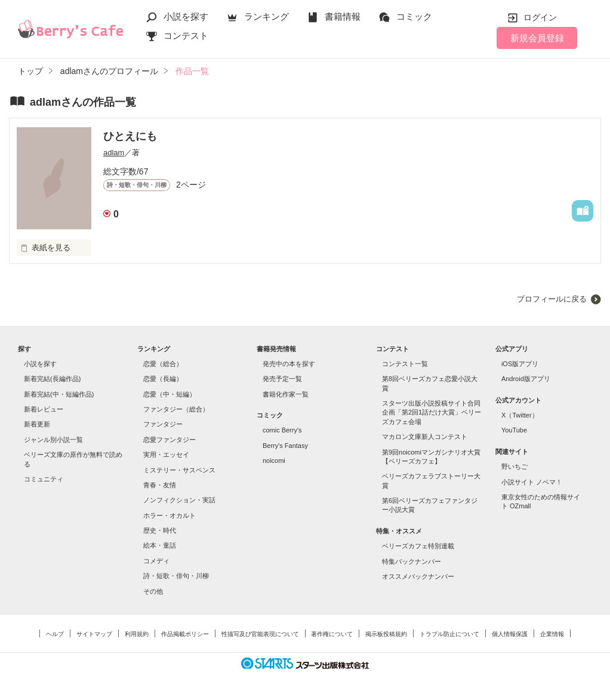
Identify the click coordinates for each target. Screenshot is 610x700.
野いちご (515, 466)
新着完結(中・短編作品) (59, 394)
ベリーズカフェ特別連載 (418, 546)
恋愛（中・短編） (170, 394)
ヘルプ (55, 634)
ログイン (540, 17)
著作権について (332, 634)
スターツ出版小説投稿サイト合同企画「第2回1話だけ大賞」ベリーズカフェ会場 (432, 412)
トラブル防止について (449, 634)
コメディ (156, 561)
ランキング (267, 16)
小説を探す (186, 16)
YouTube (514, 430)
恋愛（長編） (163, 379)
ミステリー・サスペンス (179, 470)
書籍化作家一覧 (286, 394)
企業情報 (552, 634)
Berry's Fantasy (285, 446)
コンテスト (186, 36)
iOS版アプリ (520, 364)
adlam (114, 153)
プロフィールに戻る (552, 299)
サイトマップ (94, 634)
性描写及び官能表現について (260, 634)
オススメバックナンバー (418, 576)
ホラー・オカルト (170, 515)
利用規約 (137, 634)
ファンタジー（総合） (176, 409)
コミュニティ (44, 479)
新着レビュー (44, 409)
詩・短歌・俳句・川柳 (176, 576)
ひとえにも (130, 136)
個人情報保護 (510, 634)
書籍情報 (343, 16)
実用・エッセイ (166, 455)
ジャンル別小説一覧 (53, 440)
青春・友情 (160, 485)
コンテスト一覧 (405, 364)
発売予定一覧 (282, 379)
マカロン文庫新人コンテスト (425, 437)
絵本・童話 (160, 545)
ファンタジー (163, 424)
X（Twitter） (520, 415)
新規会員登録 (537, 38)
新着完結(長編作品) (52, 379)
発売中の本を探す (289, 364)
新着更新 (37, 424)
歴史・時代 (160, 530)
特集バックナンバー (412, 561)
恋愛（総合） (163, 364)
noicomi (274, 460)
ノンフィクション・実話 (179, 500)
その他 (153, 591)
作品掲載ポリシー (185, 634)
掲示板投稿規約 (386, 634)
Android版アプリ (526, 379)
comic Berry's (282, 430)
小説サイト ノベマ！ (532, 482)
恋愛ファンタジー (170, 440)
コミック (414, 16)
